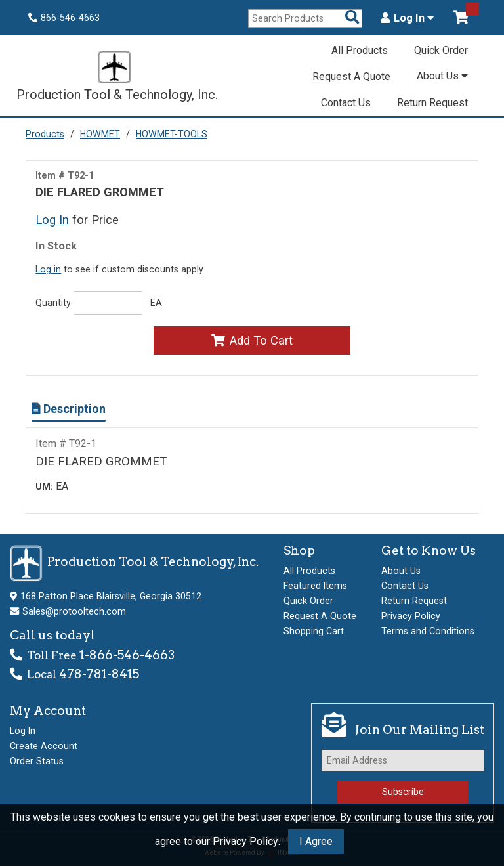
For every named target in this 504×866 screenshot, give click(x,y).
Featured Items (315, 586)
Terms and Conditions (428, 631)
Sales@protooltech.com (74, 611)
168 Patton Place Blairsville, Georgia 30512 (111, 596)
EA (156, 303)
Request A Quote (351, 76)
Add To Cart (252, 340)
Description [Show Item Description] (69, 409)
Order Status (37, 761)
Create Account (44, 746)
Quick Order (441, 50)
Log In (407, 18)
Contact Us (346, 103)
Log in (48, 269)
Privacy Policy (245, 841)
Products (45, 134)
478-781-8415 (99, 674)
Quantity (53, 303)
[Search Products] (352, 18)
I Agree (316, 841)
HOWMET (100, 134)
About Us (442, 76)
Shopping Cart (314, 631)
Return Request (432, 103)
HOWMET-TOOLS (172, 134)
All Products (360, 50)
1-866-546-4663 (127, 655)
